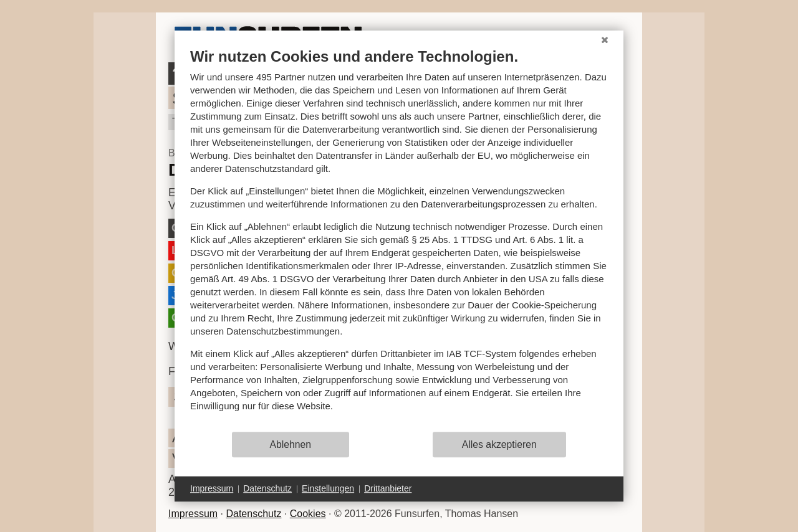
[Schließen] (605, 40)
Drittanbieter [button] (388, 488)
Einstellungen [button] (328, 488)
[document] (399, 239)
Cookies (308, 514)
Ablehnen (291, 444)
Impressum (193, 514)
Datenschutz (253, 514)
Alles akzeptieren (499, 444)
